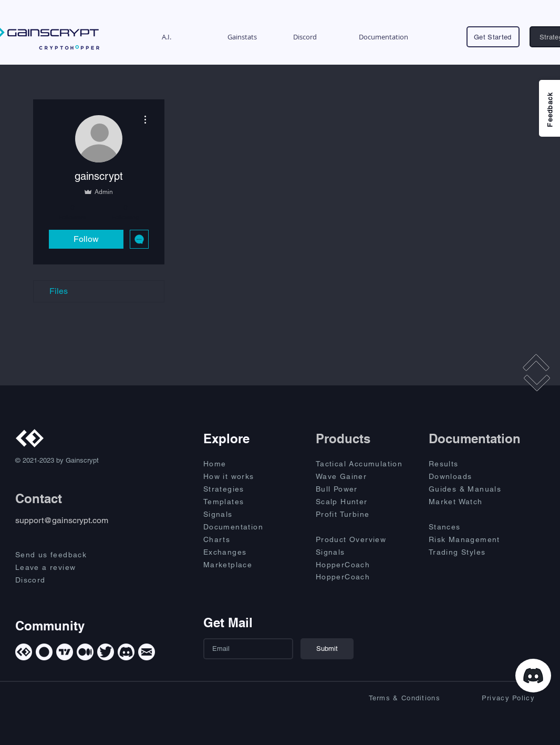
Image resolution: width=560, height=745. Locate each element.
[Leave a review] (60, 567)
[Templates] (241, 502)
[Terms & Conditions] (395, 698)
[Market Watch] (466, 502)
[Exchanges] (241, 552)
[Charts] (241, 539)
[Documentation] (241, 527)
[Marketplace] (241, 565)
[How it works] (241, 476)
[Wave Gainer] (363, 476)
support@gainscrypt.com (62, 520)
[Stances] (466, 527)
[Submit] (327, 649)
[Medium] (85, 652)
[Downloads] (466, 476)
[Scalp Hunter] (363, 502)
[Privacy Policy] (490, 698)
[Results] (466, 464)
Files (59, 291)
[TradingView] (65, 652)
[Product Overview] (363, 539)
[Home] (241, 464)
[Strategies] (241, 489)
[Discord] (60, 580)
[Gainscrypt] (24, 652)
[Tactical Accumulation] (365, 464)
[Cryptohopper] (44, 652)
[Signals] (241, 514)
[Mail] (147, 652)
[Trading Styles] (466, 552)
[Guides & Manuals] (476, 489)
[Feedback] (549, 108)
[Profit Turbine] (363, 514)
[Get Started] (493, 37)
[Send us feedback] (60, 555)
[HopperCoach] (363, 565)
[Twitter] (106, 652)
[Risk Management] (476, 539)
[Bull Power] (363, 489)
